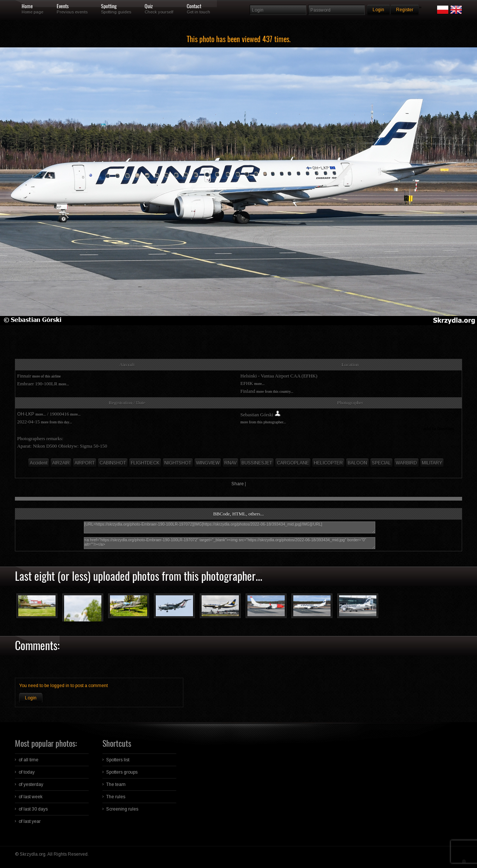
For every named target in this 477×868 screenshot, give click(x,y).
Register (405, 10)
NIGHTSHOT (178, 463)
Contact (194, 6)
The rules (116, 797)
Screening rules (122, 809)
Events (63, 6)
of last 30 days (33, 809)
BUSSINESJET (257, 463)
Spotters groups (122, 772)
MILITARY (432, 463)
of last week (31, 797)
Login (31, 698)
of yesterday (31, 784)
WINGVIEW (208, 463)
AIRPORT (85, 463)
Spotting (109, 6)
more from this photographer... (263, 422)
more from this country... (275, 391)
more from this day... (56, 422)
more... (64, 384)
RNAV (230, 463)
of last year (30, 821)
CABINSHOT (113, 463)
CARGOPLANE (293, 463)
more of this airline (47, 376)
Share (238, 484)
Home (27, 6)
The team (116, 784)
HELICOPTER (328, 463)
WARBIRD (406, 463)
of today (27, 772)
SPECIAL (381, 463)
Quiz (149, 6)
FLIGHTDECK (145, 463)
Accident (39, 463)
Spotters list (118, 760)
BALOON (357, 463)
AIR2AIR (61, 463)
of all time (29, 760)
